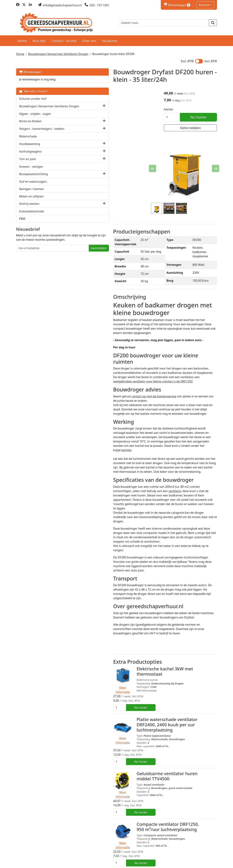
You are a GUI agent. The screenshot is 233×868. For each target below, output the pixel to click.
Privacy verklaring (182, 844)
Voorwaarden (128, 844)
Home (22, 38)
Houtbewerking (30, 150)
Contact (175, 849)
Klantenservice (180, 840)
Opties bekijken (193, 128)
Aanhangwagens (30, 157)
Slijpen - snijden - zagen (35, 115)
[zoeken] (213, 22)
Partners (73, 840)
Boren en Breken (30, 123)
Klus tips (39, 38)
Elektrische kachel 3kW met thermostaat (121, 570)
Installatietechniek (32, 217)
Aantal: (175, 109)
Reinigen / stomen (31, 195)
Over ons (89, 38)
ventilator (79, 422)
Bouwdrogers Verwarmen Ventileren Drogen (58, 52)
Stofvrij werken (29, 210)
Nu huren (202, 117)
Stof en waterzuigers (33, 187)
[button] (58, 106)
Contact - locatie (64, 38)
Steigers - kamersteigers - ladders (36, 133)
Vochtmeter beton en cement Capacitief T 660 (123, 715)
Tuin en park (27, 165)
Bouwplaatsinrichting (33, 180)
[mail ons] (60, 5)
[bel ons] (97, 5)
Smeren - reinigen (31, 172)
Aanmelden (53, 263)
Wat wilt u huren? (33, 89)
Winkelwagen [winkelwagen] (177, 5)
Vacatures (110, 38)
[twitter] (24, 5)
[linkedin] (30, 5)
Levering (125, 840)
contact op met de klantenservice (108, 348)
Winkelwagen (30, 70)
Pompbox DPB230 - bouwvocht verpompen (125, 787)
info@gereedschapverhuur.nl (41, 856)
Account (204, 5)
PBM (22, 224)
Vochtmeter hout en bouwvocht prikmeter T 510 (126, 751)
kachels (121, 385)
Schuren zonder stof (33, 96)
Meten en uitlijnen (31, 202)
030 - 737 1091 (32, 850)
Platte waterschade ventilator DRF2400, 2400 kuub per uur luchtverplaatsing (123, 609)
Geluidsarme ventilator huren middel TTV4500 (123, 643)
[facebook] (18, 5)
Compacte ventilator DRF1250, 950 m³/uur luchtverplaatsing (128, 679)
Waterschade (28, 142)
